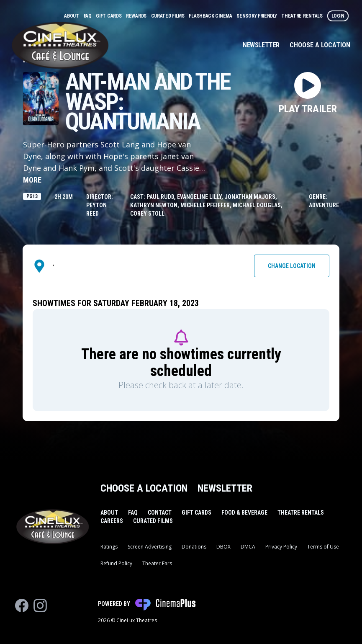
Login (338, 16)
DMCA (248, 547)
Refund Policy (116, 563)
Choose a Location (320, 45)
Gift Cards (109, 16)
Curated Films (168, 16)
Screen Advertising (150, 547)
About (72, 16)
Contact (160, 513)
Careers (112, 521)
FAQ (88, 16)
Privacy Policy (281, 547)
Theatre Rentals (302, 16)
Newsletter (261, 45)
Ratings (109, 547)
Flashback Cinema (211, 16)
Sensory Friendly (257, 16)
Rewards (137, 16)
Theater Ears (157, 563)
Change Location (292, 266)
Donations (194, 547)
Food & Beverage (244, 513)
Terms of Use (323, 547)
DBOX (223, 547)
